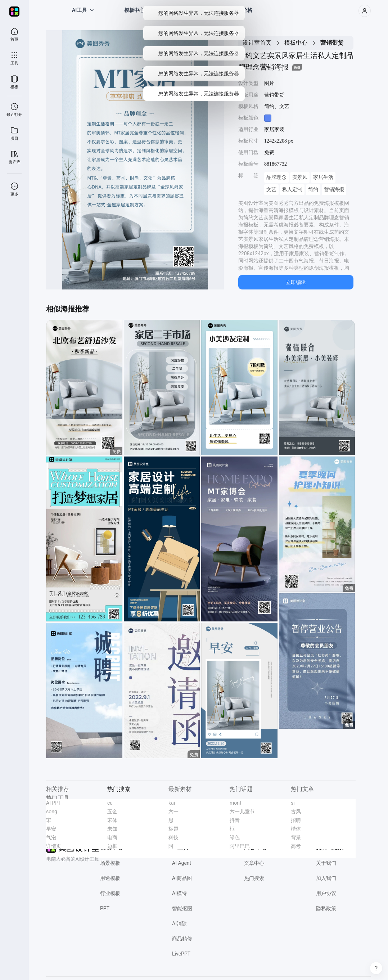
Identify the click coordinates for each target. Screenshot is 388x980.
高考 (296, 846)
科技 (173, 837)
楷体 (296, 829)
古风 (296, 812)
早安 (51, 829)
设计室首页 (257, 43)
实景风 (300, 177)
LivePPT (181, 954)
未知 (112, 829)
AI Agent (182, 863)
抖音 (235, 820)
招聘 (296, 820)
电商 (112, 837)
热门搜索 (254, 878)
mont (236, 803)
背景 (296, 837)
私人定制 (292, 190)
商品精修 (182, 939)
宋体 (112, 820)
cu (110, 803)
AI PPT (54, 803)
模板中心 (296, 43)
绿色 (235, 837)
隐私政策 (326, 908)
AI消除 (179, 923)
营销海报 (334, 190)
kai (172, 803)
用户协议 (326, 893)
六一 (173, 812)
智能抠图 (182, 908)
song (52, 812)
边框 (112, 846)
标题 (173, 829)
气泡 (51, 837)
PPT (105, 908)
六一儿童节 (242, 812)
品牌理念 (276, 177)
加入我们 (326, 878)
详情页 (54, 846)
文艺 (271, 190)
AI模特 (179, 893)
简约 (313, 190)
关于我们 (326, 863)
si (293, 803)
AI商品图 (182, 878)
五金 (112, 812)
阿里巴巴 (240, 846)
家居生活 (323, 177)
